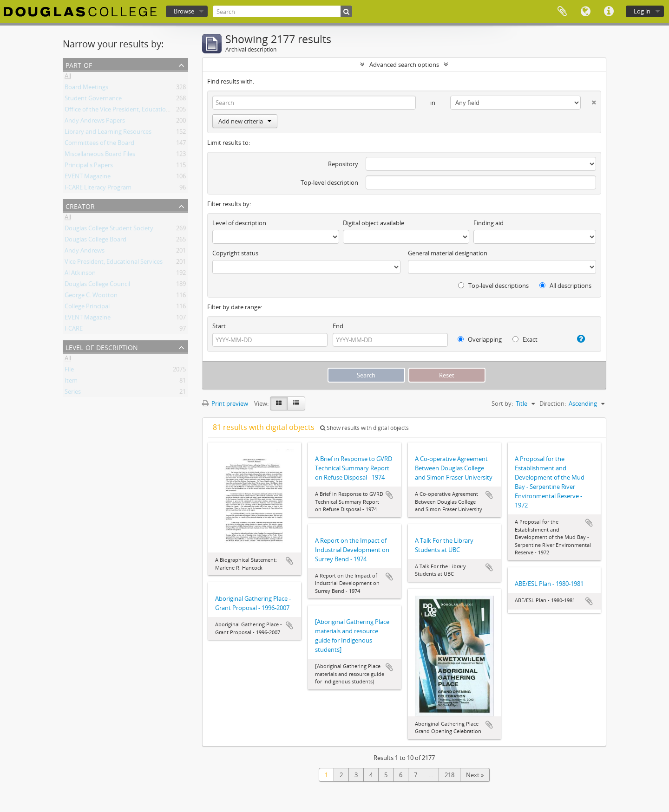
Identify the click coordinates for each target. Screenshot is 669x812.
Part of (79, 64)
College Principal (87, 308)
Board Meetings (86, 89)
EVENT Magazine (88, 178)
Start (219, 326)
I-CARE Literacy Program (98, 189)
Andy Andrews (85, 252)
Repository (343, 164)
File (69, 371)
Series (73, 393)
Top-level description (329, 182)
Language (585, 12)
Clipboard (562, 12)
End (338, 326)
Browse (184, 11)
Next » (475, 775)
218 (449, 775)
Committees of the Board (99, 144)
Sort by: (502, 403)
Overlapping (480, 339)
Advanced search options (404, 65)
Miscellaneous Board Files (100, 156)
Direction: (553, 403)
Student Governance (93, 100)
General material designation (448, 253)
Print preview (225, 403)
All (68, 78)
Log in (642, 11)
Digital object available (374, 223)
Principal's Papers (89, 167)
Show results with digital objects (364, 428)
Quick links (609, 12)
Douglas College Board (95, 241)
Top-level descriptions (493, 286)
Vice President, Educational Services (114, 263)
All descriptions (565, 286)
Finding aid (489, 223)
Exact (525, 339)
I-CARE (74, 330)
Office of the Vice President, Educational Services (131, 111)
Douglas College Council (97, 286)
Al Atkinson (80, 274)
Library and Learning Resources (108, 133)
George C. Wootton (91, 297)
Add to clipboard (289, 561)
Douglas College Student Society (109, 230)
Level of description (102, 347)
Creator (80, 205)
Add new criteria (245, 121)
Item (71, 382)
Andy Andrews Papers (95, 122)
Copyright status (235, 253)
